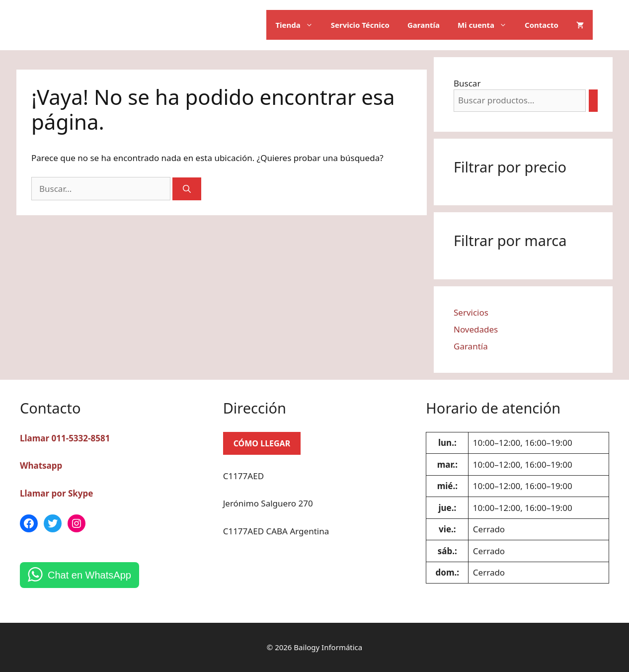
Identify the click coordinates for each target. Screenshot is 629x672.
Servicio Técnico (360, 25)
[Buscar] (187, 189)
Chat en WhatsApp (89, 575)
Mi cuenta (487, 25)
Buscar (467, 83)
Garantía (424, 25)
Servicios (471, 312)
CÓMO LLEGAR (262, 443)
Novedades (476, 329)
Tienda (298, 25)
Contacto (542, 25)
